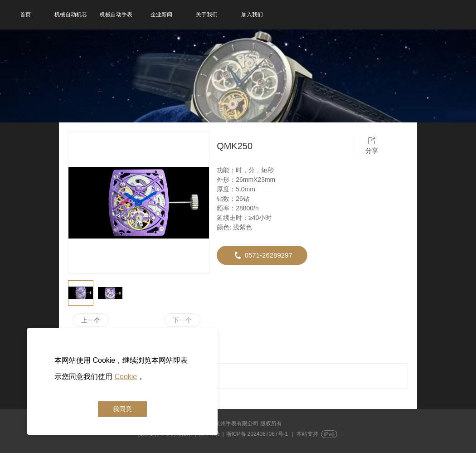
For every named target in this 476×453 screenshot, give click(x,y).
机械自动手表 (116, 15)
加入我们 (252, 15)
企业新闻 (161, 15)
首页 (25, 15)
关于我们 (207, 15)
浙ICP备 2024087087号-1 (257, 434)
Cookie (126, 377)
